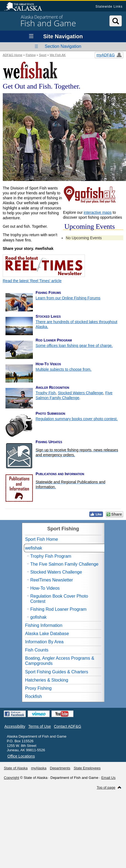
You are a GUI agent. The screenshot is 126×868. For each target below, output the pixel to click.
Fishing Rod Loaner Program (58, 609)
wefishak (34, 548)
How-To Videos (45, 588)
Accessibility (15, 726)
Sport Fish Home (42, 539)
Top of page (106, 787)
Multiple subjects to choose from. (64, 369)
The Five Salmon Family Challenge (65, 564)
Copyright (12, 778)
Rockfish (34, 696)
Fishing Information (44, 625)
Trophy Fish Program (51, 556)
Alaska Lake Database (47, 634)
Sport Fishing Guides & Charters (57, 672)
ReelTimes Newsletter (52, 580)
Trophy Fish (46, 393)
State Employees (87, 768)
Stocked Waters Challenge (80, 393)
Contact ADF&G (68, 726)
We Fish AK (58, 55)
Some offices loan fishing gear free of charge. (74, 346)
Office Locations (21, 756)
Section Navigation (63, 46)
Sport (43, 55)
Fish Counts (37, 650)
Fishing (31, 55)
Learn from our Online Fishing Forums (68, 298)
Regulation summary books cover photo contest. (77, 419)
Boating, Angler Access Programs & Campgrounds (60, 661)
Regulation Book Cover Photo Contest (59, 599)
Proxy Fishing (38, 688)
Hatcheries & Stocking (47, 680)
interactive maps (98, 212)
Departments (60, 768)
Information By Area (45, 642)
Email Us (108, 778)
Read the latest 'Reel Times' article (32, 281)
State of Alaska (26, 7)
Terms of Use (39, 726)
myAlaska (39, 768)
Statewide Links (109, 7)
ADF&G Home (13, 55)
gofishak (39, 617)
